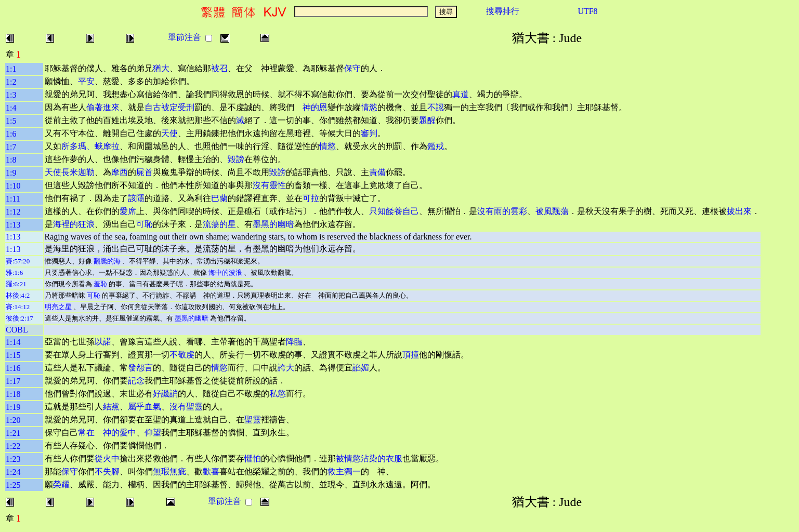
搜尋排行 (503, 11)
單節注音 (185, 37)
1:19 (13, 407)
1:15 (13, 355)
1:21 (13, 433)
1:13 (13, 225)
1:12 (13, 212)
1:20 (13, 420)
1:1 (11, 69)
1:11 (13, 199)
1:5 (11, 121)
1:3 (11, 95)
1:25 (13, 485)
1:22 (13, 446)
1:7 (11, 147)
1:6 (11, 134)
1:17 (13, 381)
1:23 (13, 459)
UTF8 (587, 11)
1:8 (11, 160)
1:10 (13, 186)
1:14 (13, 342)
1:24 (13, 472)
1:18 (13, 394)
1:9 (11, 173)
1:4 (11, 108)
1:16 (13, 368)
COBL (17, 330)
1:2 (11, 82)
